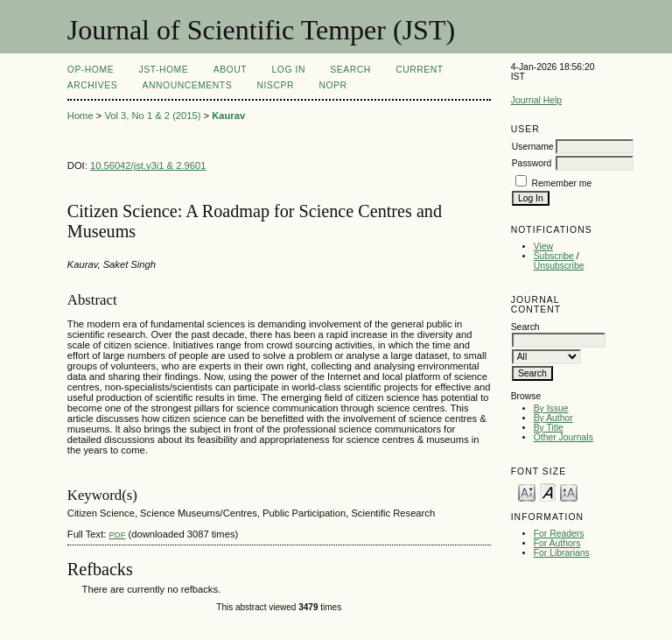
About (230, 70)
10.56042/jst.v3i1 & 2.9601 (148, 165)
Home (80, 116)
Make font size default (548, 492)
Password (532, 163)
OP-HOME (91, 70)
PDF (117, 535)
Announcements (188, 85)
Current (419, 70)
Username (533, 147)
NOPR (332, 85)
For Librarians (562, 553)
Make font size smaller (527, 492)
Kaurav (228, 116)
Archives (92, 85)
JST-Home (164, 70)
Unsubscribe (559, 266)
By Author (553, 418)
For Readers (559, 534)
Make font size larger (569, 492)
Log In (289, 70)
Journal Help (536, 100)
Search (350, 70)
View (543, 246)
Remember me (562, 183)
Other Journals (563, 437)
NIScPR (276, 85)
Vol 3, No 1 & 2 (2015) (152, 116)
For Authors (557, 543)
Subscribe (554, 256)
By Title (549, 428)
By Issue (551, 408)
